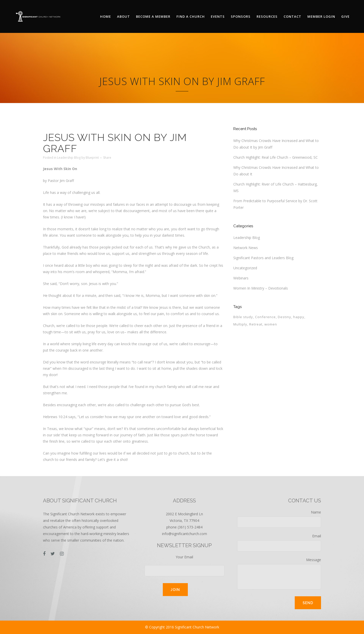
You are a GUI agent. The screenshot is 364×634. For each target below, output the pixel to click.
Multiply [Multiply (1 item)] (240, 324)
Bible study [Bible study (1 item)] (243, 317)
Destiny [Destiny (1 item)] (285, 317)
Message (279, 573)
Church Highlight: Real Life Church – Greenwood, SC (276, 157)
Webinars (241, 278)
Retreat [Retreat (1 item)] (256, 324)
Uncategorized (245, 268)
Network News (246, 248)
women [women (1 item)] (271, 324)
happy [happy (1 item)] (299, 317)
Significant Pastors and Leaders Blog (263, 258)
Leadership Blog (69, 158)
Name (279, 519)
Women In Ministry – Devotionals (261, 288)
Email (279, 543)
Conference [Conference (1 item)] (265, 317)
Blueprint (92, 158)
